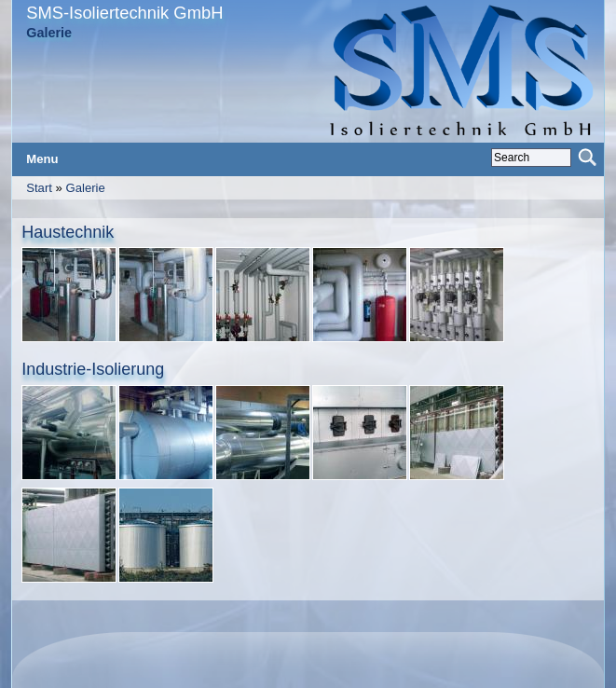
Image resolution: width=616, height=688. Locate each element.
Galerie (85, 188)
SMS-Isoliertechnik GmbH (124, 13)
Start (39, 188)
